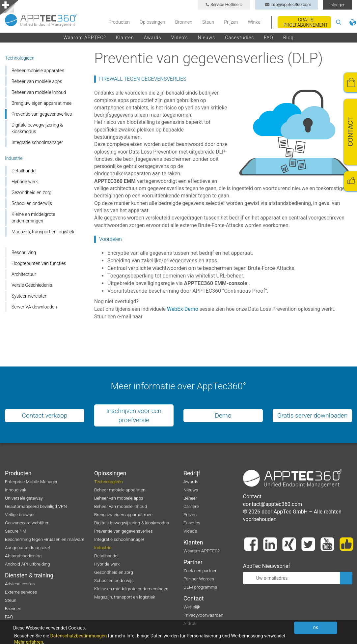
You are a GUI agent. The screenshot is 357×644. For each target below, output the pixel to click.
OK (316, 628)
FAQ (268, 38)
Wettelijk (192, 607)
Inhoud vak (16, 490)
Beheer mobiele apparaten (38, 71)
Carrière (191, 506)
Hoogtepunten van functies (39, 263)
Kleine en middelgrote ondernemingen (33, 218)
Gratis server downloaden (313, 415)
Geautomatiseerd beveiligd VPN (36, 506)
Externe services (21, 592)
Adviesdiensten (20, 584)
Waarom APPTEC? (85, 38)
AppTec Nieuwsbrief (267, 566)
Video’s (180, 38)
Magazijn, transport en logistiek (43, 232)
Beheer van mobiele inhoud (39, 92)
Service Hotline (224, 4)
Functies (192, 523)
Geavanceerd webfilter (27, 523)
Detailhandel (24, 171)
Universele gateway (24, 498)
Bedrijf (192, 473)
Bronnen (184, 22)
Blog (288, 38)
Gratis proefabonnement (306, 22)
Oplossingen (152, 22)
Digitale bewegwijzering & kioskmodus (37, 128)
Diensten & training (29, 575)
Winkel (254, 22)
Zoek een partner (200, 571)
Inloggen (337, 5)
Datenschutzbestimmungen (79, 636)
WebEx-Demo (183, 309)
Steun (208, 22)
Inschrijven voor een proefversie (134, 415)
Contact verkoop (45, 415)
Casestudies (239, 38)
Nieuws (207, 38)
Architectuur (24, 274)
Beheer (190, 498)
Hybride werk (25, 182)
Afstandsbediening (23, 556)
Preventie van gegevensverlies (42, 114)
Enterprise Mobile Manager (31, 482)
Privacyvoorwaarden (203, 615)
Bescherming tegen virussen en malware (45, 539)
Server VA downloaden (34, 307)
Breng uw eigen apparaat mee (41, 103)
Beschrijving (24, 252)
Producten (119, 22)
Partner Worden (199, 579)
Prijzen (231, 22)
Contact (194, 599)
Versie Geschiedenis (32, 285)
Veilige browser (20, 514)
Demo (223, 415)
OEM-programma (200, 587)
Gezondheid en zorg (31, 192)
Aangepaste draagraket (28, 547)
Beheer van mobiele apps (37, 81)
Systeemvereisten (29, 296)
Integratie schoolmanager (37, 142)
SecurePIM (16, 531)
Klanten (125, 38)
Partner (193, 562)
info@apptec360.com (287, 4)
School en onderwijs (32, 203)
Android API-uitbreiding (27, 564)
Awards (153, 38)
